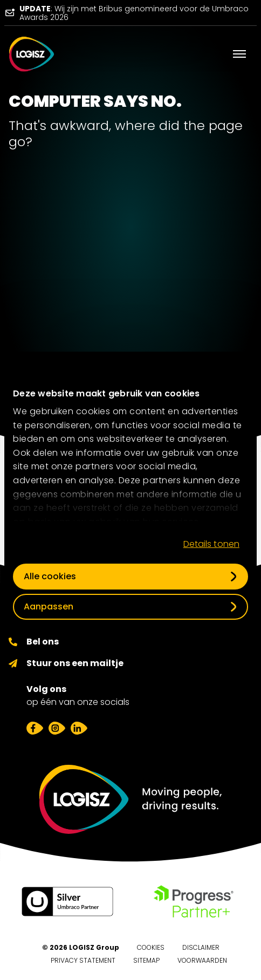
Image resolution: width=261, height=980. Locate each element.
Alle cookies (50, 576)
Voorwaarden (202, 960)
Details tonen (211, 544)
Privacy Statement (83, 960)
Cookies (151, 947)
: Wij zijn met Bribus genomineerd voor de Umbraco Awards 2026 (134, 13)
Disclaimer (201, 947)
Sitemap (146, 960)
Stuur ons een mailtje (75, 663)
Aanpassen (49, 606)
